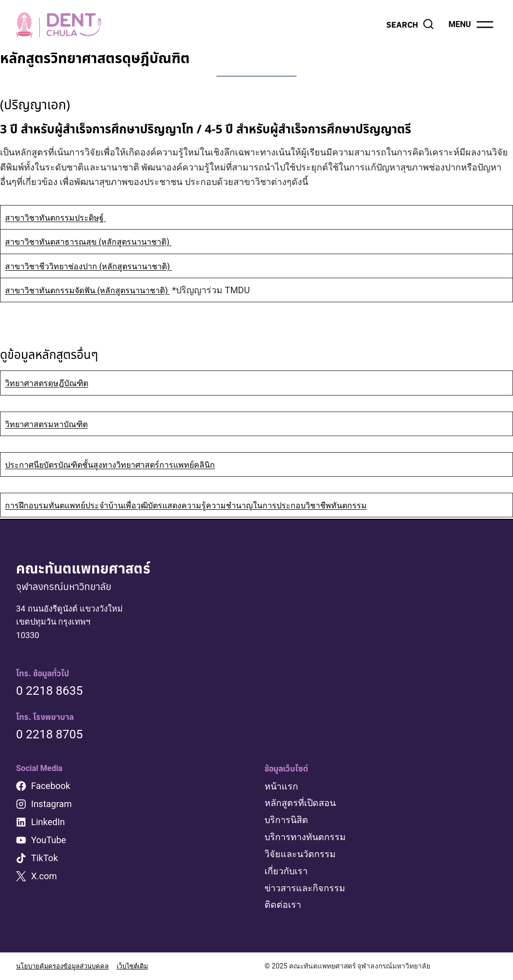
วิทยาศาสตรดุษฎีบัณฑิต (52, 383)
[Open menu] (472, 25)
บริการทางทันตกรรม (305, 838)
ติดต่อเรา (283, 905)
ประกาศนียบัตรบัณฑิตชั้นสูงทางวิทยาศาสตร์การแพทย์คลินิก (123, 464)
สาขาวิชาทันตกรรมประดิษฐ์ (61, 217)
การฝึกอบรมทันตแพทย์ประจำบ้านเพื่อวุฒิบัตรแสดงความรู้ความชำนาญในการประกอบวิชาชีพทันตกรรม (207, 505)
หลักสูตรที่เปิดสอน (300, 805)
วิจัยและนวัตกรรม (300, 855)
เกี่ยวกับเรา (286, 872)
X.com (44, 878)
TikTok (45, 860)
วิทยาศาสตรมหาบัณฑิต (52, 424)
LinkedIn (48, 824)
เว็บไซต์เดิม (140, 966)
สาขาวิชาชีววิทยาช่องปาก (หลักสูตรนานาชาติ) (98, 266)
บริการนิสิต (286, 822)
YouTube (49, 842)
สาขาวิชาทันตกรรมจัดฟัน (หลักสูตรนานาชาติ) (97, 290)
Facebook (51, 788)
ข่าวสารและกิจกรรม (305, 889)
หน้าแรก (281, 789)
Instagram (51, 806)
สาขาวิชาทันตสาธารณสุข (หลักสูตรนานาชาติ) (97, 241)
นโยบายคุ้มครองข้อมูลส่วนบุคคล (65, 966)
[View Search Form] (410, 25)
